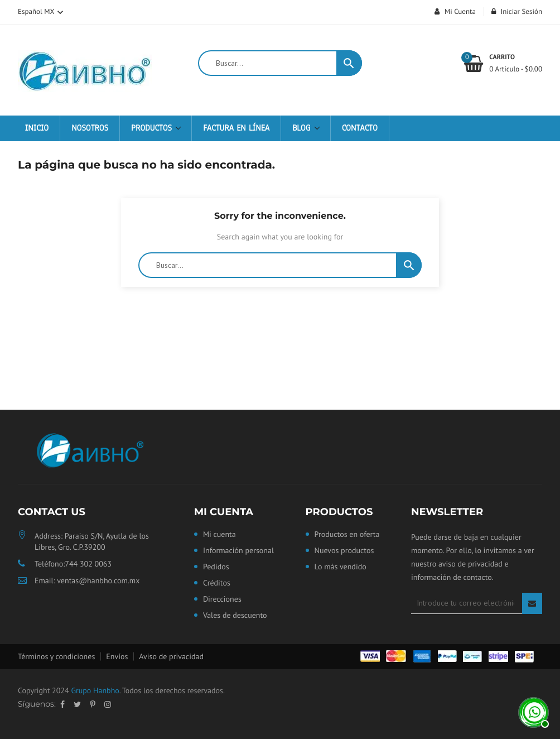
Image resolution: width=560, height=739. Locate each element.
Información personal (238, 551)
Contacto (360, 128)
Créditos (217, 583)
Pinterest (93, 704)
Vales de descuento (235, 616)
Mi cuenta (224, 512)
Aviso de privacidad (171, 656)
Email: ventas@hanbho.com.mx (87, 580)
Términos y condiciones (56, 656)
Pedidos (216, 567)
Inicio (37, 128)
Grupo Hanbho (95, 690)
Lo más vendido (341, 567)
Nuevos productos (344, 551)
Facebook (62, 704)
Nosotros (90, 128)
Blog (303, 128)
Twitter (77, 704)
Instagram (108, 704)
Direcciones (222, 599)
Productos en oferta (347, 535)
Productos (153, 128)
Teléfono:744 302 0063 (73, 564)
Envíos (117, 656)
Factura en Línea (236, 128)
